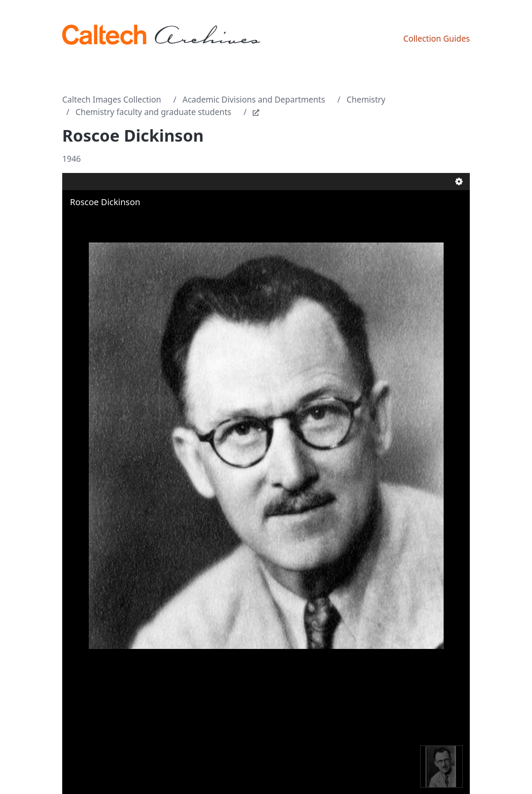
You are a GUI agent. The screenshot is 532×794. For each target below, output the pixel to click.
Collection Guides (437, 39)
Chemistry (366, 100)
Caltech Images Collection (112, 100)
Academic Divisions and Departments (254, 100)
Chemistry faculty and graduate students (153, 112)
